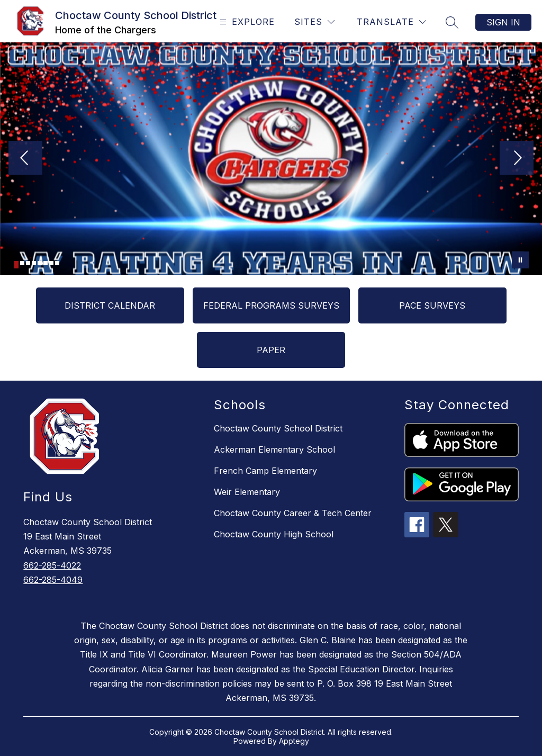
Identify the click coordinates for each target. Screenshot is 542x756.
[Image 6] (46, 263)
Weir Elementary (247, 492)
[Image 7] (51, 263)
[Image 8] (57, 263)
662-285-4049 (53, 580)
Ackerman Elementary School (274, 449)
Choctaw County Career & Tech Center (293, 513)
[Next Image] (517, 159)
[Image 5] (40, 263)
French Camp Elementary (265, 471)
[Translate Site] (391, 22)
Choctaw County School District (278, 428)
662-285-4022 (52, 565)
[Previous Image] (25, 159)
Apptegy (294, 741)
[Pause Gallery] (520, 260)
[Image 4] (34, 263)
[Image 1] (16, 265)
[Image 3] (28, 263)
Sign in (503, 22)
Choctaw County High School (274, 534)
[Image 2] (22, 263)
